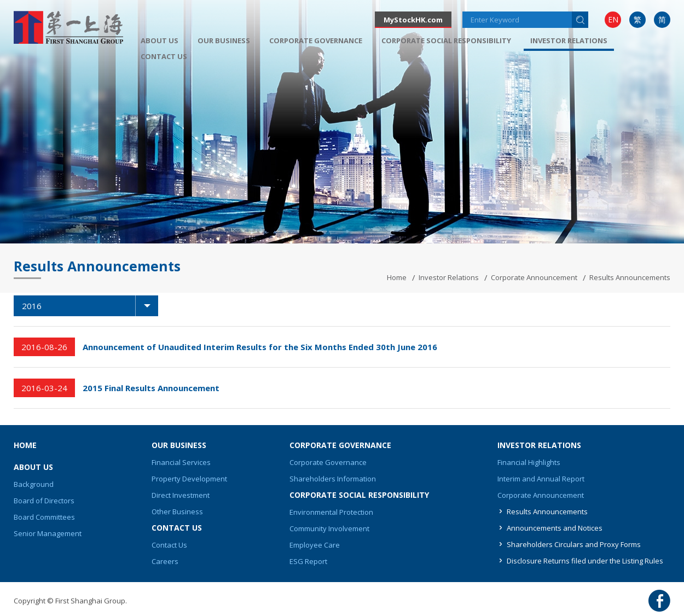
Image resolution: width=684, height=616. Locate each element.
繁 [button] (637, 19)
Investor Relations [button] (569, 40)
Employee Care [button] (315, 545)
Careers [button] (165, 561)
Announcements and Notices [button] (555, 528)
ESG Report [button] (308, 561)
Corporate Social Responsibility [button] (446, 40)
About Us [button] (160, 40)
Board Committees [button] (44, 517)
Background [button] (34, 484)
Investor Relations (449, 277)
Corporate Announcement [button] (541, 495)
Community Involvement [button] (329, 528)
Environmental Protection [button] (331, 512)
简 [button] (662, 19)
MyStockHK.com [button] (413, 20)
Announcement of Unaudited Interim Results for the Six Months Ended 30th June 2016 (260, 347)
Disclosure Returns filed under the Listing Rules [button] (585, 561)
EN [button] (613, 19)
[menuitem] (613, 20)
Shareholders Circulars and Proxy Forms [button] (574, 544)
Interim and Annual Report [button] (541, 479)
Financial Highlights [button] (529, 462)
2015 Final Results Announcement (151, 388)
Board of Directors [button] (44, 501)
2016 (90, 306)
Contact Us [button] (164, 56)
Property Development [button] (189, 479)
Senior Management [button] (48, 533)
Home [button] (25, 445)
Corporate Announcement (534, 277)
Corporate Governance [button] (316, 40)
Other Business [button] (177, 512)
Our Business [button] (224, 40)
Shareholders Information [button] (333, 479)
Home (397, 277)
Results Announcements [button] (547, 512)
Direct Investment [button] (181, 495)
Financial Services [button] (181, 462)
